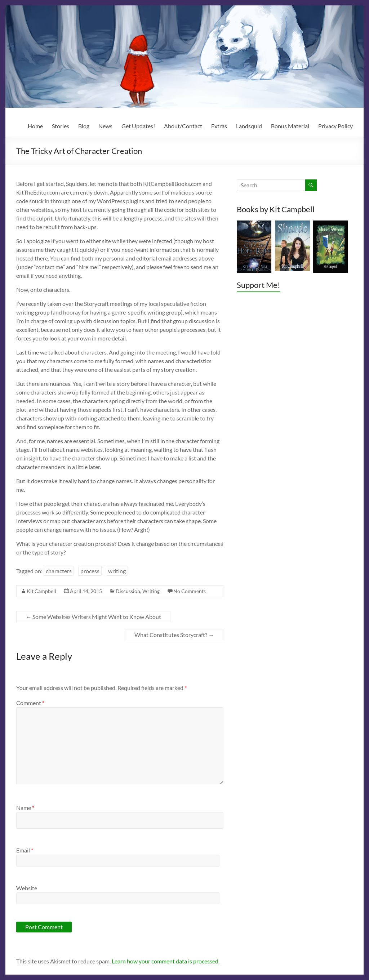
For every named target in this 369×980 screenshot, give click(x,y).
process (90, 571)
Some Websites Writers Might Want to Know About (93, 617)
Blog (84, 126)
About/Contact (183, 126)
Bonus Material (290, 126)
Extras (219, 126)
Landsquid (249, 126)
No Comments (190, 591)
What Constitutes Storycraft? (174, 635)
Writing (151, 591)
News (105, 126)
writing (117, 571)
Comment (30, 703)
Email (25, 850)
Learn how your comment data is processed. (166, 961)
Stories (61, 126)
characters (59, 571)
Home (35, 126)
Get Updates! (138, 126)
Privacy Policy (335, 126)
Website (27, 888)
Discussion (128, 591)
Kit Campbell (41, 591)
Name (25, 808)
